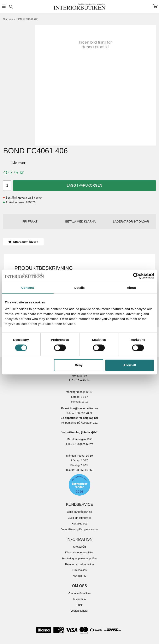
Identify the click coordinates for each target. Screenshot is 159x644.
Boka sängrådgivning (79, 512)
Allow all (129, 365)
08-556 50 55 (84, 470)
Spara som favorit (23, 242)
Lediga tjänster (79, 611)
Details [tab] (79, 288)
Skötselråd (79, 547)
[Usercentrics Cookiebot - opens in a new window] (136, 276)
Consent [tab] (28, 288)
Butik (80, 605)
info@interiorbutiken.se (84, 408)
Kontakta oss (79, 524)
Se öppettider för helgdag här (79, 418)
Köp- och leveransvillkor (79, 552)
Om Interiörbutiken (80, 593)
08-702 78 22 (85, 413)
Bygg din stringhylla (80, 518)
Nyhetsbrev (79, 576)
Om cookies (80, 570)
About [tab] (131, 288)
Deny (79, 365)
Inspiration (79, 599)
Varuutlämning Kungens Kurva (79, 529)
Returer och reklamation (80, 564)
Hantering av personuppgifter (79, 558)
